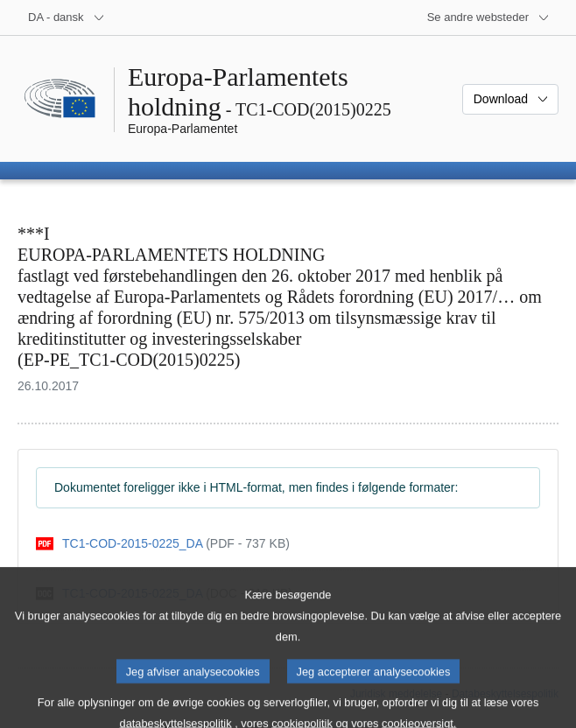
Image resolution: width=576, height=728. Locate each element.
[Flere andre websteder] (488, 17)
